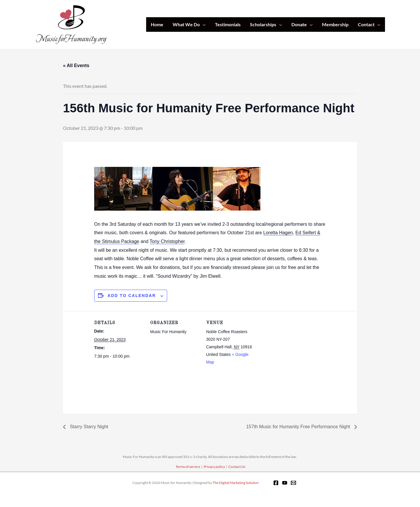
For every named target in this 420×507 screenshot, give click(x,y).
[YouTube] (285, 483)
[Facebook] (276, 483)
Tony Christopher (167, 241)
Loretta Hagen (278, 233)
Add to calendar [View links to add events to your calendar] (132, 296)
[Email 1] (293, 483)
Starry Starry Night (88, 427)
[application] (203, 25)
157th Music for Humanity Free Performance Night (299, 427)
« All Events (76, 65)
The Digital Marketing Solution (236, 483)
